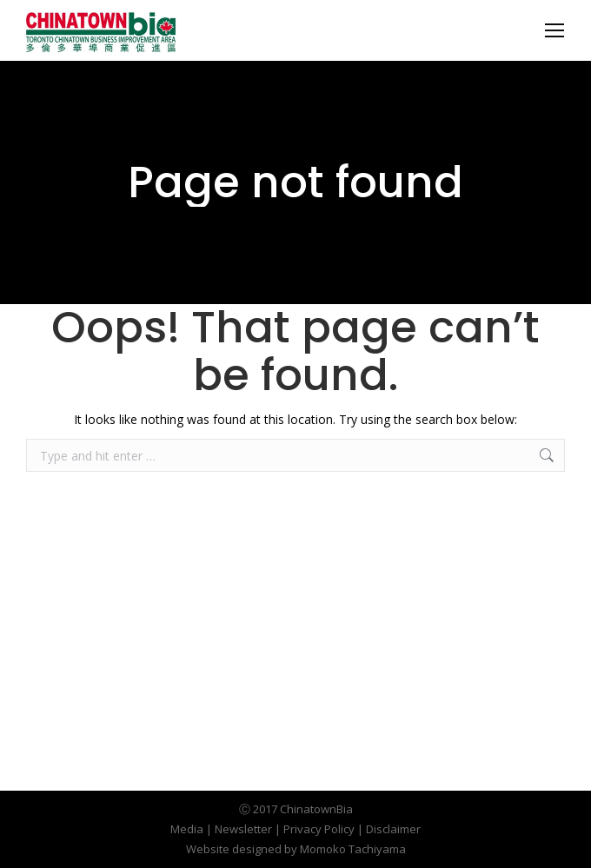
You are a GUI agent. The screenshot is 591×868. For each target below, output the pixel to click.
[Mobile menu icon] (554, 30)
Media (187, 829)
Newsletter (243, 829)
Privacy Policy (319, 829)
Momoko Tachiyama (353, 849)
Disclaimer (393, 829)
